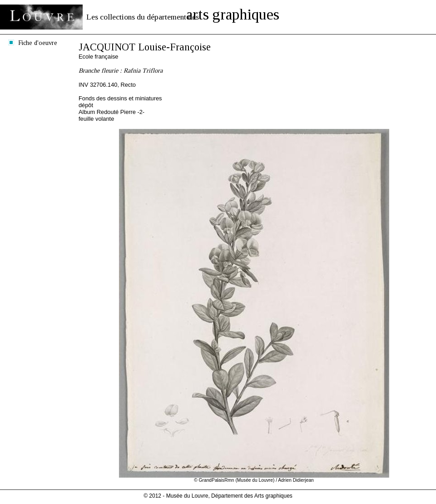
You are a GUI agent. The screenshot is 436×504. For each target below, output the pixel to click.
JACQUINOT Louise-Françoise (145, 47)
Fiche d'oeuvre (38, 43)
